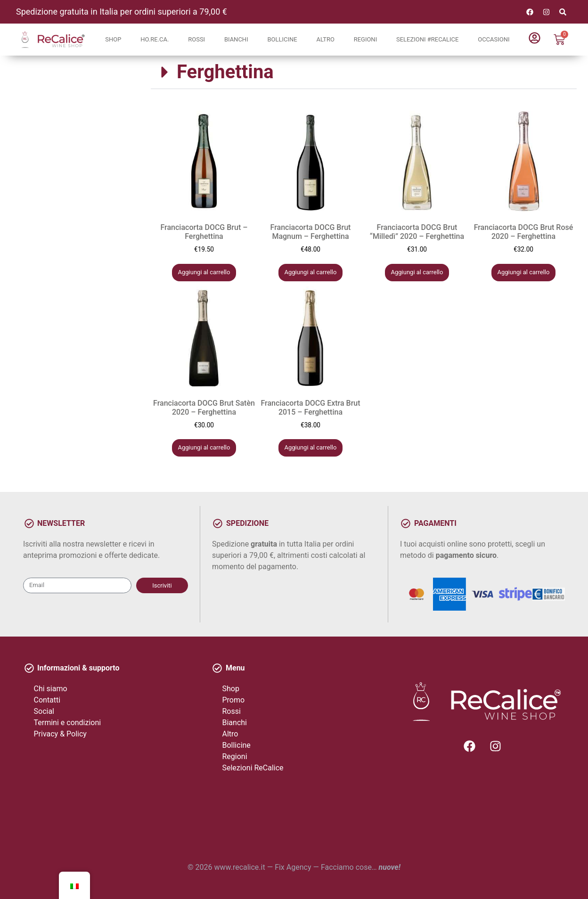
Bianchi (236, 39)
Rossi (196, 39)
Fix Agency (293, 867)
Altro (325, 39)
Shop (113, 39)
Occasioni (494, 39)
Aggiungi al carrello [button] (204, 272)
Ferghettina (225, 72)
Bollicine (282, 39)
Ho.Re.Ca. (155, 39)
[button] (364, 72)
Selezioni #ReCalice (428, 39)
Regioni (366, 39)
